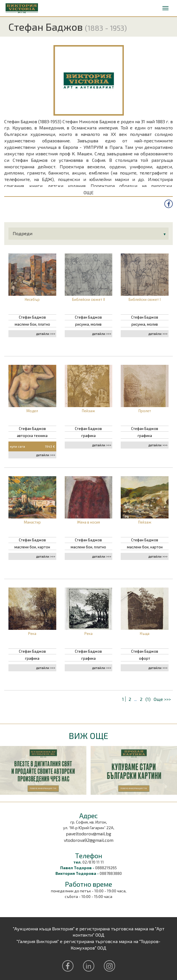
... (135, 699)
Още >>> (162, 699)
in (88, 966)
